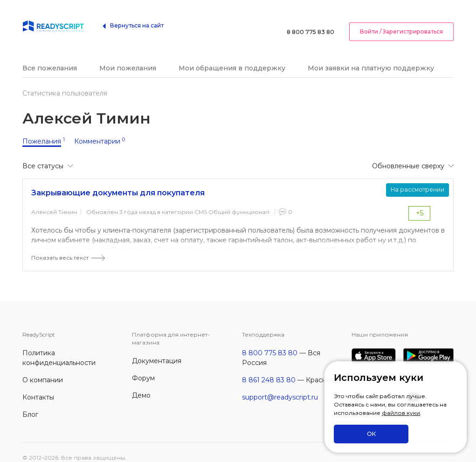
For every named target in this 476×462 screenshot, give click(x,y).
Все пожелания (50, 57)
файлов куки (401, 413)
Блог (30, 403)
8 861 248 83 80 (269, 369)
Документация (157, 350)
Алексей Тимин (54, 201)
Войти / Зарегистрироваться (401, 20)
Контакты (38, 386)
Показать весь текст (60, 246)
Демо (141, 384)
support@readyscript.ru (280, 386)
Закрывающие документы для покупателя (118, 182)
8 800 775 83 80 (310, 21)
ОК (371, 434)
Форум (143, 367)
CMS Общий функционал (232, 201)
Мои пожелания (128, 57)
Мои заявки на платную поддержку (371, 57)
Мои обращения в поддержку (232, 57)
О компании (43, 369)
